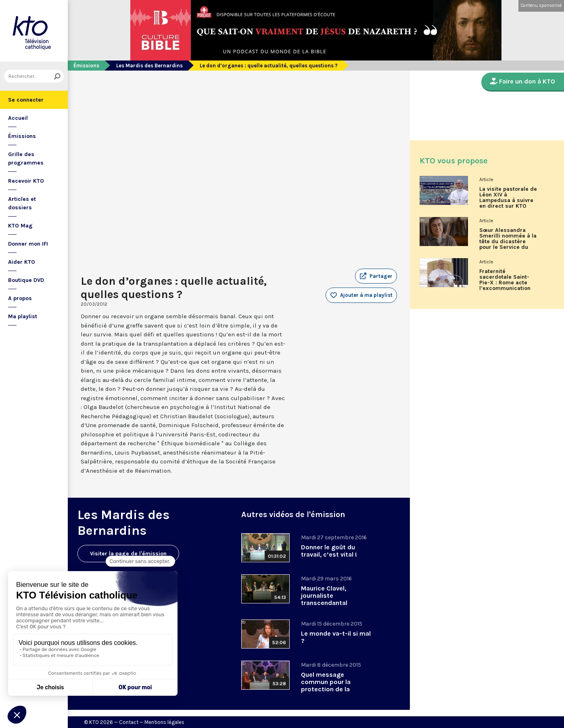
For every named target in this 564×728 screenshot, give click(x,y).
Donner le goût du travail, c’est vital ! (329, 551)
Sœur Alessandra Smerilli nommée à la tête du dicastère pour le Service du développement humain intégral (508, 242)
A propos (20, 298)
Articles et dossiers (22, 203)
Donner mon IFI (28, 244)
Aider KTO (22, 262)
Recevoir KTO (26, 181)
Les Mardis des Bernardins (149, 66)
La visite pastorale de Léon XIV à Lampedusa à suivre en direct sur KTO (508, 198)
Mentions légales (164, 722)
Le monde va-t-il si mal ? (336, 637)
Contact (129, 722)
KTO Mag (20, 226)
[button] (376, 276)
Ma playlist (23, 316)
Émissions (22, 136)
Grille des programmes (26, 159)
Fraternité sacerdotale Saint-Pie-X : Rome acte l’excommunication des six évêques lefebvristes (505, 283)
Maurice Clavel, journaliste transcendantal (324, 596)
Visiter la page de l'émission (128, 554)
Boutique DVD (26, 280)
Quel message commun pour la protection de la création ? (326, 685)
